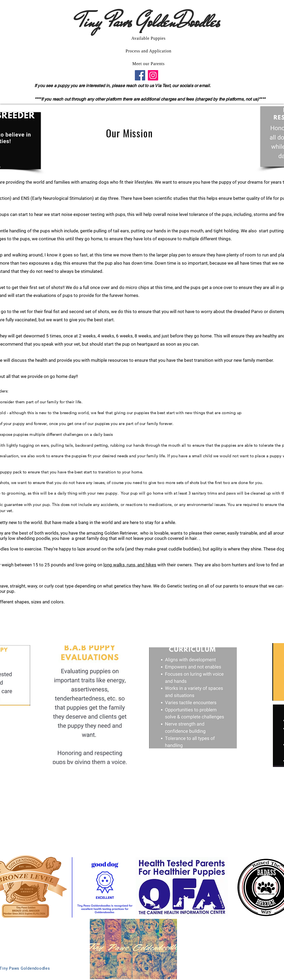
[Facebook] (140, 75)
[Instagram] (153, 75)
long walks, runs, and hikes (130, 565)
